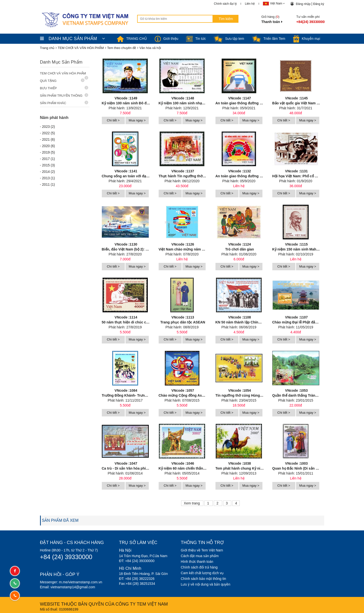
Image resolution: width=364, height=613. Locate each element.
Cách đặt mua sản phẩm (200, 556)
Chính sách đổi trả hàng (199, 567)
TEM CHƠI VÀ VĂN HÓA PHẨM (64, 74)
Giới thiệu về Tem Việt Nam (202, 550)
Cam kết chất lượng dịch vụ (202, 573)
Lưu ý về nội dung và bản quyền (206, 584)
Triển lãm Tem (269, 39)
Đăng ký (319, 4)
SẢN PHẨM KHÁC (64, 103)
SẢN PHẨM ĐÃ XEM (60, 520)
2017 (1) (48, 159)
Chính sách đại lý (225, 4)
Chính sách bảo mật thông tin (203, 579)
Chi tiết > (113, 120)
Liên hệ (250, 4)
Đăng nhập (304, 4)
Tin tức (196, 39)
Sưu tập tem (229, 39)
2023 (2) (48, 127)
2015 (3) (48, 165)
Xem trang (192, 503)
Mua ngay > (137, 120)
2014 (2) (48, 172)
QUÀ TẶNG (62, 80)
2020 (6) (48, 146)
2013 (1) (48, 178)
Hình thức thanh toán (197, 562)
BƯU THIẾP (64, 88)
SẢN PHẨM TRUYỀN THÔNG (64, 95)
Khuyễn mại (307, 39)
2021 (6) (48, 139)
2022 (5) (48, 133)
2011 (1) (48, 184)
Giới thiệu (167, 39)
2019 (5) (48, 152)
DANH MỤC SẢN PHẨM (73, 39)
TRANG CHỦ (132, 39)
